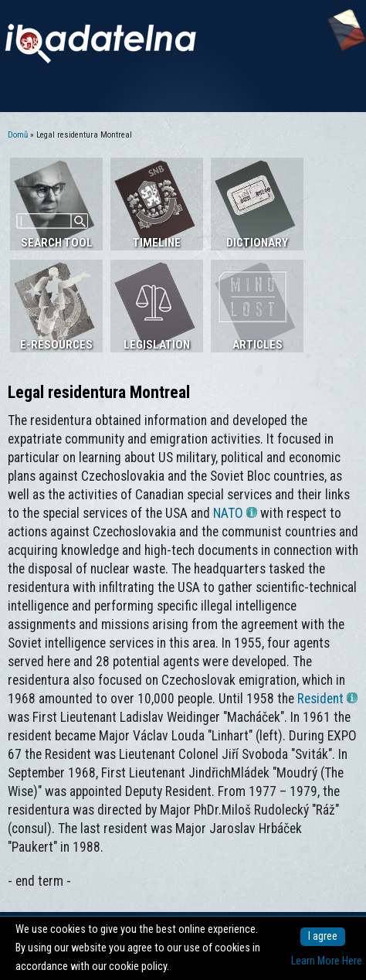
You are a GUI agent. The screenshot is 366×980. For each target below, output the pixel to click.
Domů (18, 135)
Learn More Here (327, 961)
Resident (327, 699)
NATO (235, 513)
